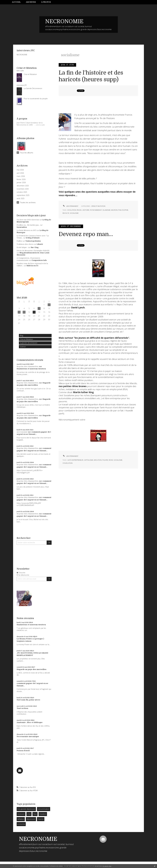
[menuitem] (18, 2)
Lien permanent (70, 206)
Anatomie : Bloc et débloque (30, 722)
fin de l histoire (83, 210)
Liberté (40, 244)
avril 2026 (20, 173)
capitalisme (88, 460)
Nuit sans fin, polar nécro (28, 700)
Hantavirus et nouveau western (31, 369)
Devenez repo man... (86, 234)
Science (23, 347)
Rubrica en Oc (32, 266)
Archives (31, 2)
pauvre (105, 460)
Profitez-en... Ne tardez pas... (28, 225)
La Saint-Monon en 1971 (26, 230)
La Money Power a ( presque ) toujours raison (30, 640)
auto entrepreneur (75, 460)
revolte (66, 213)
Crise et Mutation (26, 339)
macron (41, 819)
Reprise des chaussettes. (28, 366)
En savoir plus (107, 866)
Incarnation (22, 227)
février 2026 (21, 179)
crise (29, 814)
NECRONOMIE (64, 21)
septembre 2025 (23, 195)
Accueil (16, 2)
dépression (31, 819)
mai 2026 (20, 170)
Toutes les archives (28, 202)
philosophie (123, 210)
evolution (72, 210)
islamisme (106, 210)
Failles (19, 241)
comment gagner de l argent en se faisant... (34, 433)
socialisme (74, 213)
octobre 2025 (22, 192)
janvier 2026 (21, 183)
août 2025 (21, 199)
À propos (46, 2)
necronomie (22, 432)
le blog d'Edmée (33, 238)
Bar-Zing (35, 247)
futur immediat (96, 210)
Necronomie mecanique (28, 736)
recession (21, 814)
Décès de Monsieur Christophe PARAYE (33, 251)
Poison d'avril (23, 751)
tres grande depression (26, 809)
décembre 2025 (23, 186)
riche (111, 460)
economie (21, 824)
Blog (21, 336)
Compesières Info (39, 260)
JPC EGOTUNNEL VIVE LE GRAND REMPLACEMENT (32, 654)
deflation (21, 819)
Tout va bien (22, 708)
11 (24, 312)
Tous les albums (27, 153)
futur (35, 814)
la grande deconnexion (29, 343)
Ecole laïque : (22, 247)
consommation (43, 809)
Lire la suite (40, 125)
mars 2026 (21, 176)
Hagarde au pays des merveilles (34, 384)
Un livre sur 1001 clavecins (28, 220)
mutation (43, 814)
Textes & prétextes (33, 241)
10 (19, 312)
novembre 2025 (23, 189)
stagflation (68, 463)
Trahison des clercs (25, 244)
